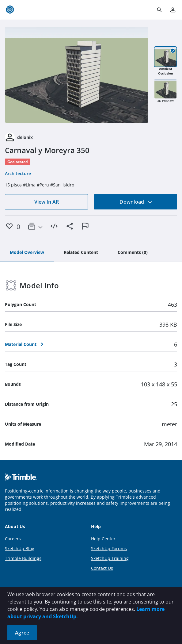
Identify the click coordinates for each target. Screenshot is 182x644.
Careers (13, 539)
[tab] (27, 253)
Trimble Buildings (23, 558)
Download (136, 202)
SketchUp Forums (109, 548)
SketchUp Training (110, 558)
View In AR (47, 202)
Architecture (18, 173)
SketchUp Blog (20, 548)
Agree (22, 633)
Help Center (103, 539)
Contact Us (102, 568)
